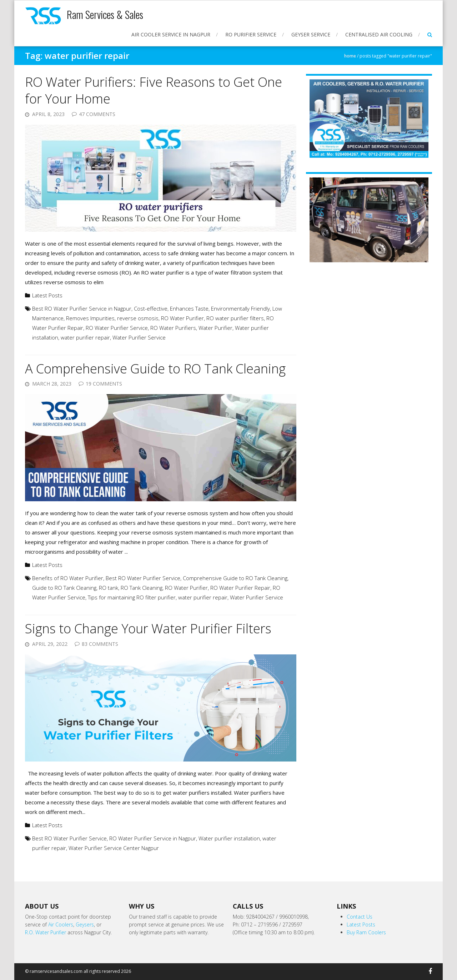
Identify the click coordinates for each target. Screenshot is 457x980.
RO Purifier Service (251, 34)
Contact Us (360, 917)
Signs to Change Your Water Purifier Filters (148, 629)
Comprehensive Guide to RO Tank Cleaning (235, 578)
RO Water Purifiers (173, 328)
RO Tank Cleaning (142, 588)
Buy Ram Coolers (366, 932)
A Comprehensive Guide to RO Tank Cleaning (155, 369)
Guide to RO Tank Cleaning (64, 588)
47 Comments (97, 114)
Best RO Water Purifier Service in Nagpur (82, 308)
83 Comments (100, 644)
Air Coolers (61, 924)
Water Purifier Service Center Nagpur (114, 848)
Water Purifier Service (139, 337)
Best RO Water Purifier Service (143, 578)
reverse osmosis (138, 318)
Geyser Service (311, 34)
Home (350, 56)
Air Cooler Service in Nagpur (171, 34)
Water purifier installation (229, 838)
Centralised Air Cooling (379, 34)
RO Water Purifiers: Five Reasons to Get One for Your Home (154, 90)
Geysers (85, 924)
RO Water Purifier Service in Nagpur (153, 838)
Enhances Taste (189, 308)
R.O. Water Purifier (46, 932)
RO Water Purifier (182, 318)
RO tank (109, 588)
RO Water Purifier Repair (240, 588)
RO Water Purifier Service (117, 328)
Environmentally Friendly (240, 308)
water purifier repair (85, 337)
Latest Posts (47, 295)
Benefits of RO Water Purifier (68, 578)
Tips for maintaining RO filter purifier (132, 597)
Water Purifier (215, 328)
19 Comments (104, 384)
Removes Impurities (90, 318)
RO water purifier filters (235, 318)
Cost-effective (151, 308)
